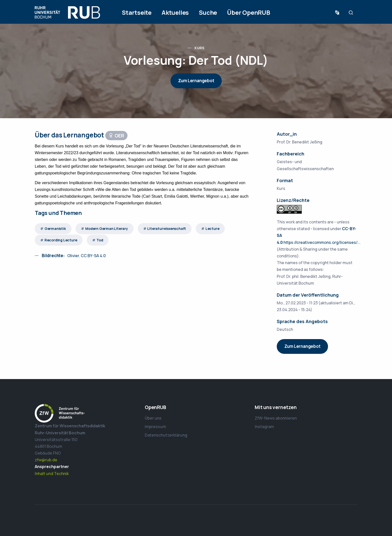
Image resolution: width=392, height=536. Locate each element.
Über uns (153, 418)
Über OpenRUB (249, 12)
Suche (208, 12)
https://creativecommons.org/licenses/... (322, 242)
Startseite (137, 12)
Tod (100, 240)
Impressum (155, 427)
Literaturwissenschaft (167, 229)
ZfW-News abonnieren (276, 418)
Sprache (338, 13)
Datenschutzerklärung (166, 435)
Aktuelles (175, 12)
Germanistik (55, 229)
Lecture (212, 229)
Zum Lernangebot (196, 81)
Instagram (264, 427)
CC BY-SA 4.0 (93, 256)
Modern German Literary (107, 229)
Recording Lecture (61, 240)
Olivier (73, 256)
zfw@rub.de (46, 460)
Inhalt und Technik (52, 474)
